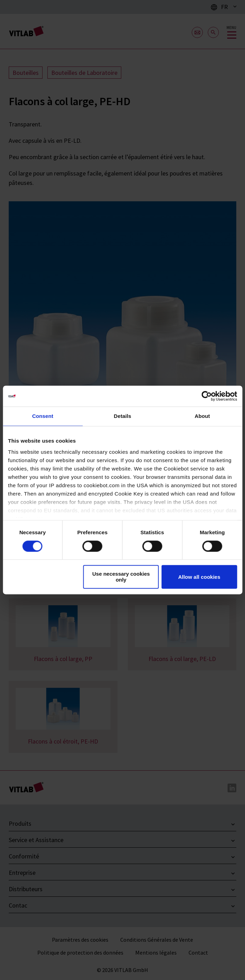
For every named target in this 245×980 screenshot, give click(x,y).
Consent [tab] (43, 416)
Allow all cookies (199, 577)
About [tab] (202, 416)
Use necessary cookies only (121, 577)
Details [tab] (123, 416)
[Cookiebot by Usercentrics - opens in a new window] (206, 396)
